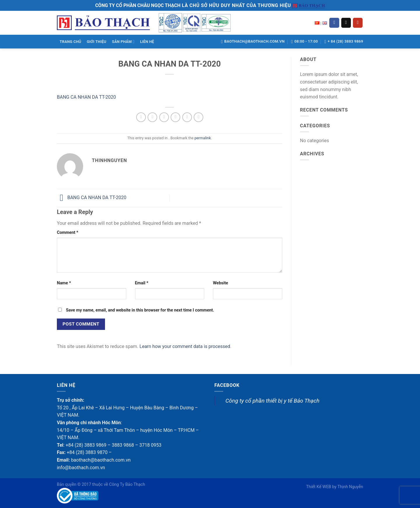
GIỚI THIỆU (97, 42)
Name (64, 283)
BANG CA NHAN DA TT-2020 (86, 97)
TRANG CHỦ (71, 42)
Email (142, 283)
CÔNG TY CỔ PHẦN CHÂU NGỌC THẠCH (138, 5)
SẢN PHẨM (123, 42)
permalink (203, 138)
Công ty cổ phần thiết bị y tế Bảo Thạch (272, 401)
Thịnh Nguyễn (350, 487)
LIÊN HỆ (147, 42)
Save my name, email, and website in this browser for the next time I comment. (140, 310)
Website (220, 283)
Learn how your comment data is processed (185, 346)
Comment (68, 233)
